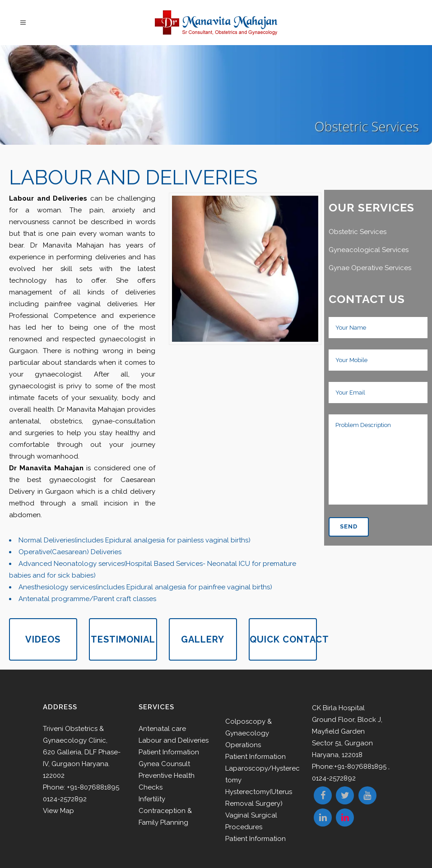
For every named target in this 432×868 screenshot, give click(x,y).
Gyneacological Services (369, 250)
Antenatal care (162, 729)
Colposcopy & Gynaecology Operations (249, 733)
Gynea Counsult (164, 764)
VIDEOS (43, 639)
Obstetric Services (358, 232)
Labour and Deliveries (174, 740)
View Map (58, 811)
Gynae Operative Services (370, 268)
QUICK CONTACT (283, 639)
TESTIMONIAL (123, 639)
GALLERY (203, 639)
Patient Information (169, 752)
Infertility (152, 799)
